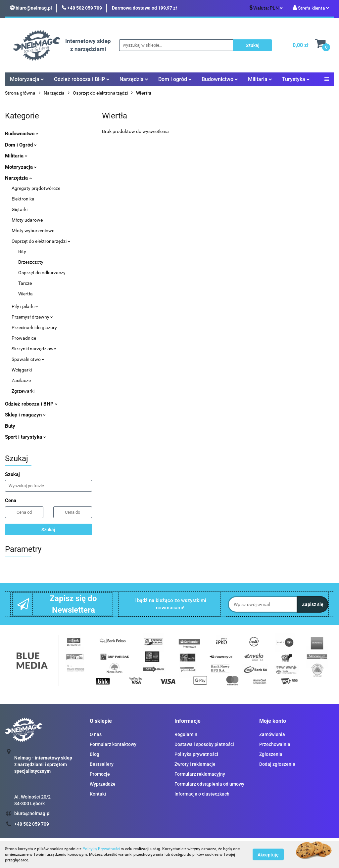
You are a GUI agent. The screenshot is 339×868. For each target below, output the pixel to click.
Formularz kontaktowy (113, 744)
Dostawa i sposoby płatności (204, 744)
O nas (96, 734)
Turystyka (296, 79)
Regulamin (186, 734)
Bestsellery (102, 764)
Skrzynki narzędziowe (34, 349)
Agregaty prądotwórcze (36, 188)
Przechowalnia (275, 744)
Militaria (260, 79)
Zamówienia (272, 734)
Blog (95, 754)
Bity (22, 251)
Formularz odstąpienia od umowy (209, 784)
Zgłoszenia (271, 754)
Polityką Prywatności (101, 849)
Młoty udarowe (27, 220)
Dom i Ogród (21, 145)
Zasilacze (21, 380)
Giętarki (20, 209)
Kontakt (98, 794)
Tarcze (25, 283)
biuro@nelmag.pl (32, 813)
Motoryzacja (27, 79)
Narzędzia (134, 79)
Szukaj (48, 530)
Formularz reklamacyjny (200, 774)
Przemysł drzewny (32, 317)
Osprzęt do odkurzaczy (42, 273)
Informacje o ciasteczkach (202, 794)
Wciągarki (22, 370)
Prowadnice (24, 338)
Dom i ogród (175, 79)
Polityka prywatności (196, 754)
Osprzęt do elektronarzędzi (41, 241)
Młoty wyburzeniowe (33, 231)
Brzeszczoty (31, 262)
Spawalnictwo (28, 359)
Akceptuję (268, 855)
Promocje (100, 774)
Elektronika (23, 199)
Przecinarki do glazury (34, 327)
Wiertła (25, 294)
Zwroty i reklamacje (195, 764)
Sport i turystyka (25, 437)
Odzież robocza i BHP (82, 79)
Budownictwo (220, 79)
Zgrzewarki (23, 391)
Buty (10, 426)
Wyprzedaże (103, 784)
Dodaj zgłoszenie (277, 764)
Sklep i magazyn (25, 415)
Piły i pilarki (25, 306)
